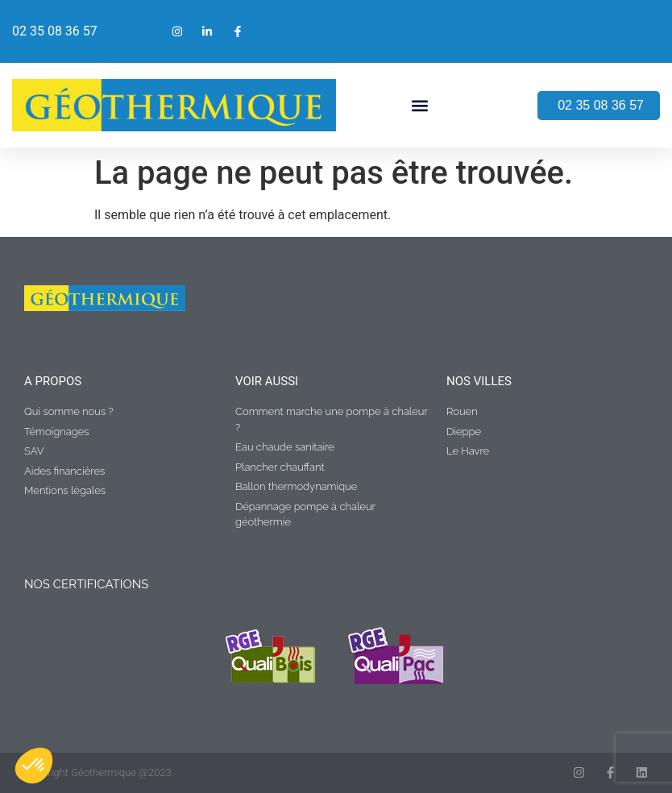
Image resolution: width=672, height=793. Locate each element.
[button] (420, 105)
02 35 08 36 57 (55, 31)
